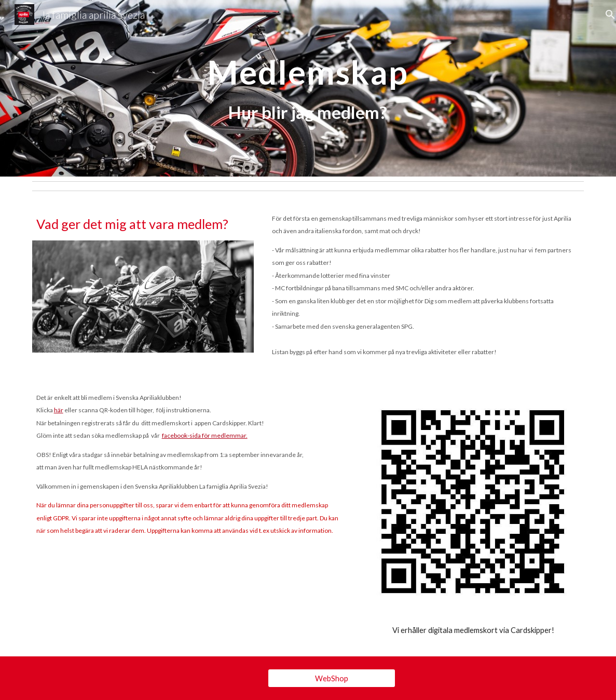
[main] (308, 89)
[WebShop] (332, 678)
